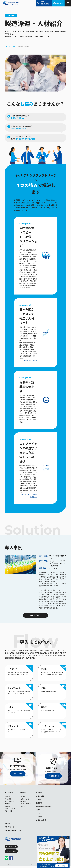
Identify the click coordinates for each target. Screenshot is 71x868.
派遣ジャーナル (41, 811)
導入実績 (39, 793)
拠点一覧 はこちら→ (30, 360)
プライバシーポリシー (12, 829)
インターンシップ (10, 809)
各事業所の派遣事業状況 (44, 807)
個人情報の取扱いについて (13, 833)
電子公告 (8, 825)
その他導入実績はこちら (35, 615)
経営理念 (23, 797)
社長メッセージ (25, 799)
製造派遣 (7, 797)
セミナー (39, 815)
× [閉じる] (68, 837)
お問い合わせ (59, 3)
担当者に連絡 (52, 776)
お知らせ (39, 800)
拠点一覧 (23, 806)
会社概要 (23, 802)
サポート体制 (9, 811)
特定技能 (7, 804)
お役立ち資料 (41, 796)
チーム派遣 (8, 799)
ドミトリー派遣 (9, 802)
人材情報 (39, 818)
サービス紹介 (9, 793)
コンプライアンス (26, 804)
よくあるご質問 (41, 822)
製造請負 (7, 806)
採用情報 (39, 804)
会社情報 (23, 793)
